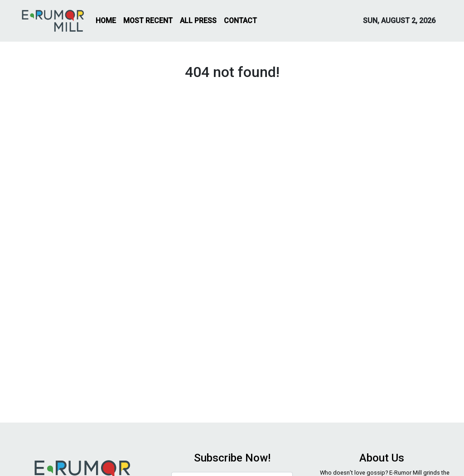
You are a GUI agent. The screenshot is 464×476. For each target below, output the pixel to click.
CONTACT (240, 21)
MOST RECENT (148, 21)
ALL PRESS (198, 21)
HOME (106, 21)
